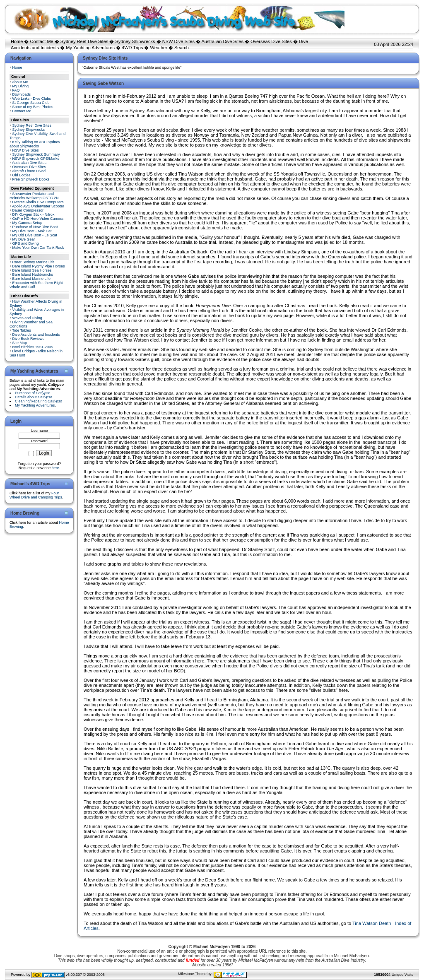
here (55, 468)
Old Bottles (22, 175)
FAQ (16, 90)
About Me (20, 82)
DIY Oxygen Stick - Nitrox (34, 214)
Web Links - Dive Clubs (32, 99)
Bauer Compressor (28, 210)
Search (182, 48)
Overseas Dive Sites (271, 41)
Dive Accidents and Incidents (36, 335)
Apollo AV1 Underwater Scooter (38, 206)
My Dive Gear (24, 239)
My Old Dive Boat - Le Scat (35, 235)
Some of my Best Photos (33, 107)
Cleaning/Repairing (39, 401)
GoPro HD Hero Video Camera (38, 219)
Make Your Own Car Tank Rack (38, 248)
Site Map (20, 343)
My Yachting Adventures (90, 48)
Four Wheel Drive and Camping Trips (36, 495)
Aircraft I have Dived (29, 171)
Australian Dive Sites (222, 41)
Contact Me (41, 41)
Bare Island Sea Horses (32, 270)
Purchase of (33, 393)
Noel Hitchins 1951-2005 (33, 347)
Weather (159, 48)
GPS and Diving (26, 243)
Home (17, 41)
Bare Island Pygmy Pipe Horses (39, 266)
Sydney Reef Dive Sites (84, 41)
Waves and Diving (27, 318)
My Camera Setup (28, 223)
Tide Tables (22, 330)
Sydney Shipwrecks (135, 41)
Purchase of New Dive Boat (35, 227)
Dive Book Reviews (29, 339)
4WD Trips (132, 48)
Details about (34, 397)
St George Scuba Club (31, 103)
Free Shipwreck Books (31, 179)
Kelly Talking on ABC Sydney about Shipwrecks (35, 144)
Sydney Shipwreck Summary (36, 154)
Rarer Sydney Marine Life (34, 262)
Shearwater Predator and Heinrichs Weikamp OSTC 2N (34, 196)
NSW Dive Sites (178, 41)
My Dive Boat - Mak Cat (32, 231)
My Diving (21, 86)
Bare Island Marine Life (32, 279)
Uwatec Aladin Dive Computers (38, 202)
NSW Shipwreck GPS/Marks (36, 159)
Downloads (22, 94)
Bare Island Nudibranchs (33, 274)
